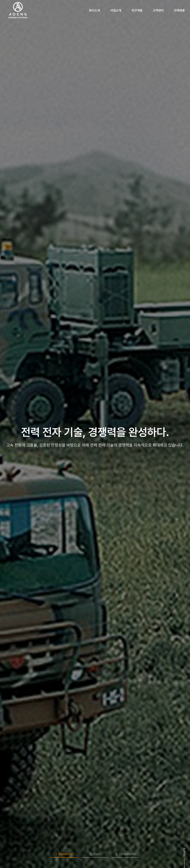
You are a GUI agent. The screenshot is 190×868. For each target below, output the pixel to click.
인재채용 (179, 10)
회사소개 (94, 10)
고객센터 (158, 10)
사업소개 (116, 10)
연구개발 (137, 10)
